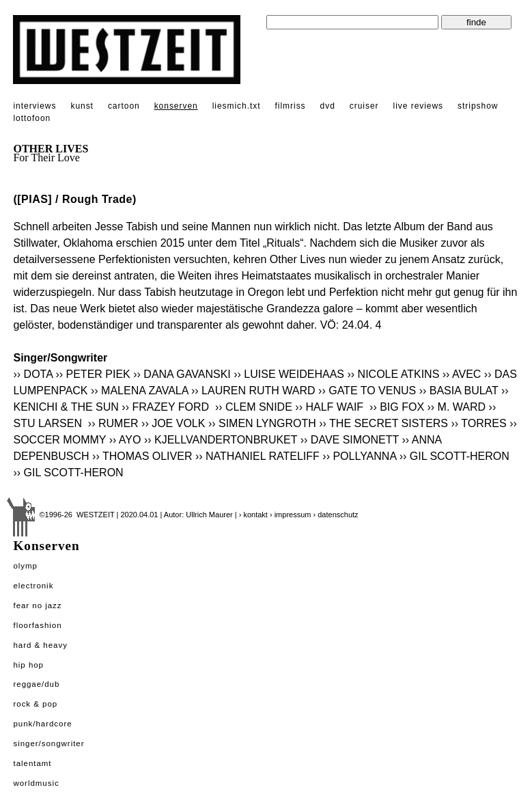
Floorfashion (37, 625)
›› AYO (125, 440)
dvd (328, 106)
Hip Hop (28, 665)
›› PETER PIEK (93, 374)
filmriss (291, 106)
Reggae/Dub (36, 684)
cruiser (364, 106)
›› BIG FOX (397, 407)
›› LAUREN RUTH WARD (253, 391)
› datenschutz (336, 515)
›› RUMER (113, 423)
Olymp (25, 566)
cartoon (124, 106)
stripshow (478, 106)
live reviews (419, 106)
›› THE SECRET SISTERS (383, 423)
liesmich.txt (237, 106)
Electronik (33, 586)
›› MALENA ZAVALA (140, 391)
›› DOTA (32, 374)
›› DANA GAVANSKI (182, 374)
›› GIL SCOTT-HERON (454, 456)
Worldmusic (36, 783)
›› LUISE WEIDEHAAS (289, 374)
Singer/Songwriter (48, 743)
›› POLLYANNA (359, 456)
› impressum (291, 515)
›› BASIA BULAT (459, 391)
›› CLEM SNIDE (254, 407)
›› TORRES (479, 423)
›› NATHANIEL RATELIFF (257, 456)
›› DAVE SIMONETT (350, 440)
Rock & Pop (35, 704)
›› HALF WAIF (331, 407)
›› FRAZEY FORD (167, 407)
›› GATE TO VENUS (367, 391)
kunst (82, 106)
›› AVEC (462, 374)
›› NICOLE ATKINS (393, 374)
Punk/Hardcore (42, 724)
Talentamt (32, 763)
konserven (176, 106)
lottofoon (32, 118)
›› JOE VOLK (173, 423)
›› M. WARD (457, 407)
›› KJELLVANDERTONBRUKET (221, 440)
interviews (34, 106)
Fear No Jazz (37, 605)
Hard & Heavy (40, 645)
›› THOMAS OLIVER (142, 456)
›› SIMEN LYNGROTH (262, 423)
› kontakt (253, 515)
